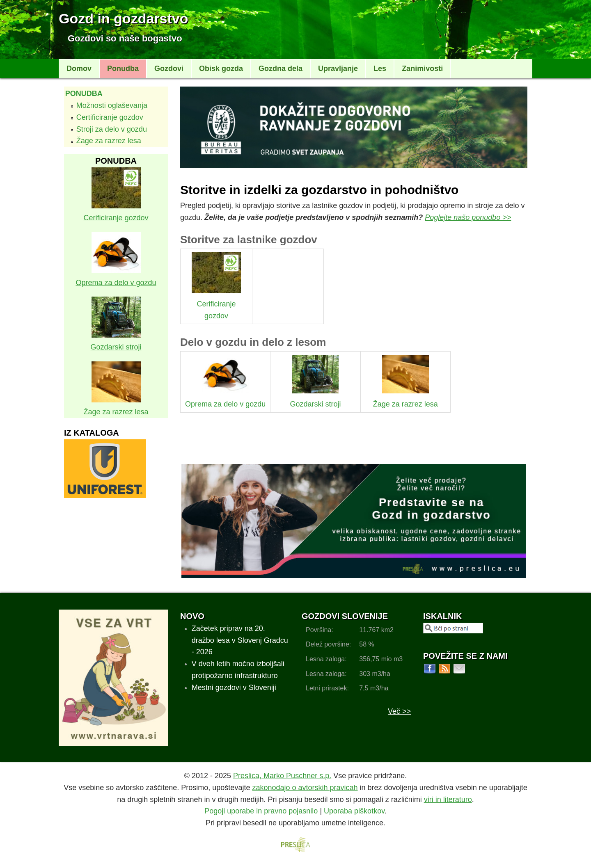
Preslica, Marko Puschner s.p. (282, 776)
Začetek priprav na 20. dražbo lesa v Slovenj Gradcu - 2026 (240, 640)
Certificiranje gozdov (110, 117)
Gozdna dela (281, 69)
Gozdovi (169, 69)
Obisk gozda (221, 69)
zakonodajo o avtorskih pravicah (305, 788)
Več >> (399, 711)
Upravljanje (338, 69)
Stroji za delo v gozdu (112, 129)
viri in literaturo (448, 799)
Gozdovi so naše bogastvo (125, 38)
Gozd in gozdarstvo (123, 18)
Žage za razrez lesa (109, 141)
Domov (79, 69)
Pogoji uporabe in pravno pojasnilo (261, 811)
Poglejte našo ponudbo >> (468, 217)
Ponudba (123, 69)
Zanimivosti (422, 69)
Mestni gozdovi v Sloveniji (234, 688)
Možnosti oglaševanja (112, 105)
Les (380, 69)
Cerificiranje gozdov (216, 304)
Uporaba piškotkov (354, 811)
